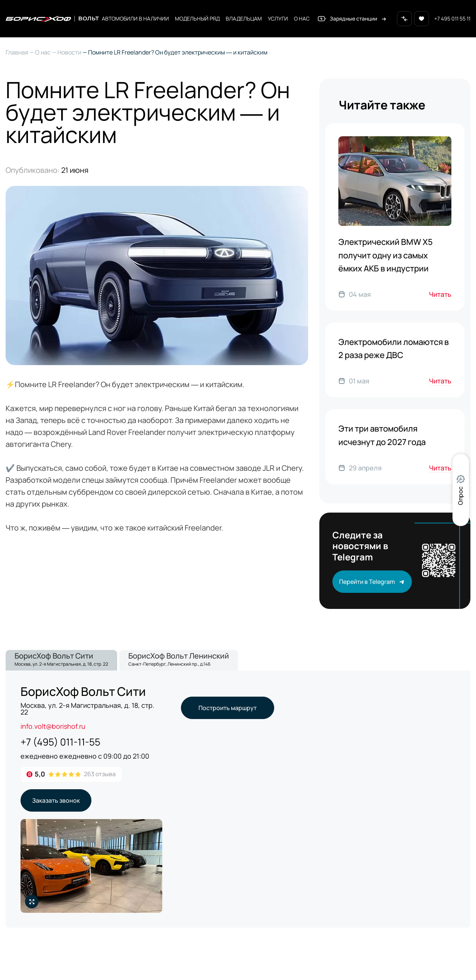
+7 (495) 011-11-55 (60, 742)
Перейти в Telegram (372, 582)
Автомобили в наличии (135, 18)
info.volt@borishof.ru (53, 726)
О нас (302, 18)
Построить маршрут (228, 708)
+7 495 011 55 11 (452, 18)
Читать (440, 294)
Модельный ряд (197, 18)
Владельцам (244, 18)
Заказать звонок (56, 800)
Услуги (278, 18)
